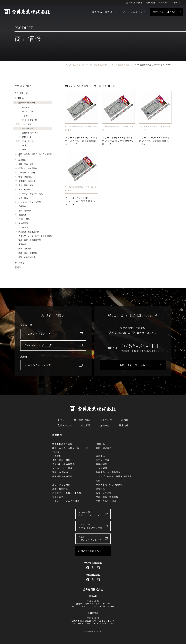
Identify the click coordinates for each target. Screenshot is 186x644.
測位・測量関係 (23, 177)
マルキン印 (20, 263)
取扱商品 (97, 12)
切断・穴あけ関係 (24, 164)
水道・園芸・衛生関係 (26, 253)
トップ (61, 420)
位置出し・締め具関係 (26, 168)
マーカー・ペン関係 (25, 173)
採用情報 (175, 2)
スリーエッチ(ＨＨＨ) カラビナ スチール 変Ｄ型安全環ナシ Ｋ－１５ (118, 141)
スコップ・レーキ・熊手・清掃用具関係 (33, 236)
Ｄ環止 (22, 150)
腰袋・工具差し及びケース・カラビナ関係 (33, 155)
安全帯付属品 (25, 128)
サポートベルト (26, 141)
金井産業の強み (135, 2)
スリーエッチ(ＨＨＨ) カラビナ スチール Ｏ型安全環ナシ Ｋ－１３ (81, 201)
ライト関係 (21, 198)
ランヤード (24, 116)
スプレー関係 (22, 219)
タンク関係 (21, 228)
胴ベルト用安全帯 (26, 120)
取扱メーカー (112, 12)
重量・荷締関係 (23, 190)
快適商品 (20, 244)
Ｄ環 (21, 145)
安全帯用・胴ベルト (27, 133)
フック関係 (24, 124)
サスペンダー (25, 112)
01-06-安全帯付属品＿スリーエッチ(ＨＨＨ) (81, 128)
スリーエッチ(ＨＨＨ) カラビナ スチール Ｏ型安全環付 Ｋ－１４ (154, 141)
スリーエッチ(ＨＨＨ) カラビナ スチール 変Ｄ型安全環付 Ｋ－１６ (81, 141)
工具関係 (20, 160)
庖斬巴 (18, 267)
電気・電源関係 (23, 211)
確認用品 (20, 215)
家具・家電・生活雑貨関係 (28, 240)
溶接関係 (20, 206)
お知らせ (163, 2)
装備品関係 (21, 223)
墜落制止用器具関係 (25, 103)
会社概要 (150, 2)
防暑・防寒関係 (23, 249)
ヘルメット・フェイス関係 (28, 202)
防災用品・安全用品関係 (27, 232)
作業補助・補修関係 (25, 181)
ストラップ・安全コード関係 (29, 194)
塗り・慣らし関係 (24, 185)
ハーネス (23, 107)
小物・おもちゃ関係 (25, 257)
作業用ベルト (25, 137)
